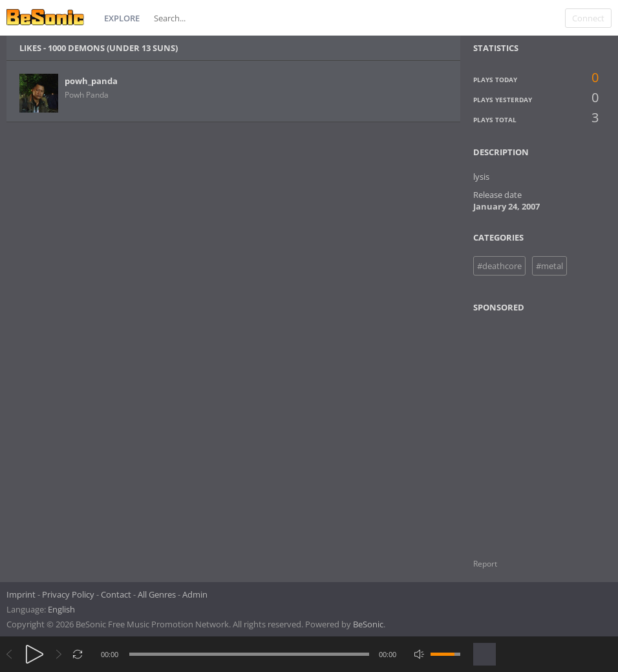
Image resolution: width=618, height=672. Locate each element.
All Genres (157, 594)
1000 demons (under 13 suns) (113, 48)
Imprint (21, 594)
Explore (122, 18)
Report (485, 564)
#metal (549, 266)
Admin (195, 594)
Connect (588, 18)
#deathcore (499, 266)
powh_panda (91, 81)
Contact (116, 594)
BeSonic (368, 624)
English (61, 609)
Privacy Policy (68, 594)
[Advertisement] (536, 428)
